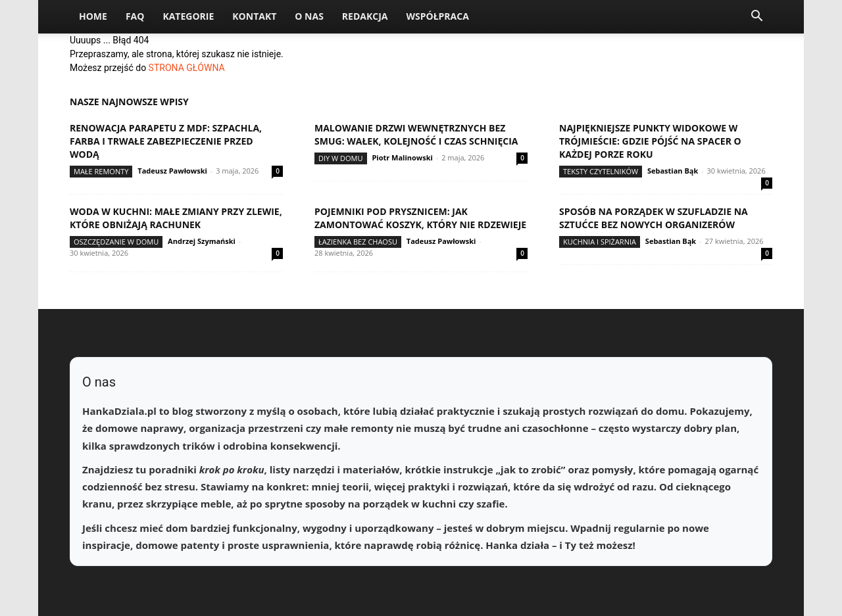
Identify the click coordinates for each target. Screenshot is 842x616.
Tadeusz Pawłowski (172, 171)
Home (93, 16)
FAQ (135, 16)
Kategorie (188, 16)
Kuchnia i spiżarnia (600, 242)
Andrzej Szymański (202, 241)
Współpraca (437, 16)
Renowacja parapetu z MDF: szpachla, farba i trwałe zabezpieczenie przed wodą (166, 141)
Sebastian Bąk (673, 171)
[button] (756, 17)
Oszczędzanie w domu (116, 242)
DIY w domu (341, 158)
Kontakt (254, 16)
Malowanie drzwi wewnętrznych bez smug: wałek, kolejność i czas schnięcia (416, 134)
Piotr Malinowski (402, 157)
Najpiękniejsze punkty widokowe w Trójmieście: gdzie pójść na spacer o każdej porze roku (650, 141)
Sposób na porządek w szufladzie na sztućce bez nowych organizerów (654, 218)
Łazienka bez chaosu (358, 242)
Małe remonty (101, 171)
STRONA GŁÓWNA (187, 68)
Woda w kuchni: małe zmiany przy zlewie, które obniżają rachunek (176, 218)
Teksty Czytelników (601, 171)
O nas (309, 16)
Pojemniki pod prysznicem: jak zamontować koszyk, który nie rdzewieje (420, 218)
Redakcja (365, 16)
